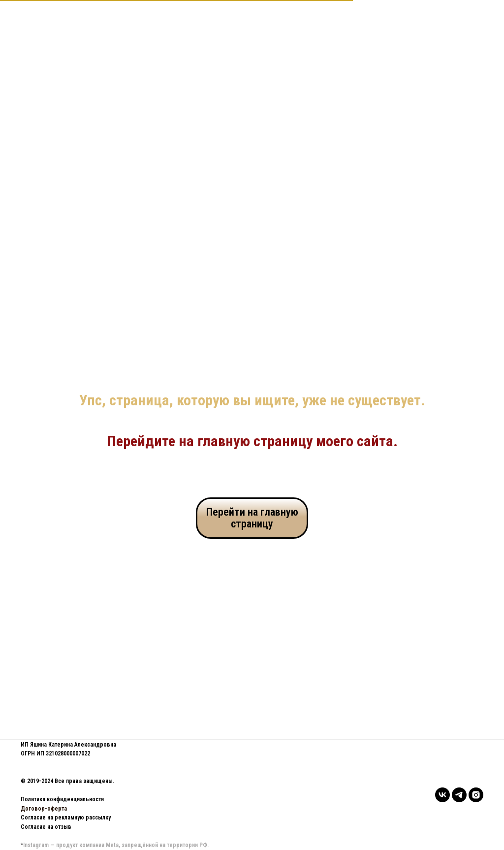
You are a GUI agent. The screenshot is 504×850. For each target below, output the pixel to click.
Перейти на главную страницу (252, 518)
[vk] (442, 795)
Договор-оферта (44, 809)
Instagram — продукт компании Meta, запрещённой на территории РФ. (116, 845)
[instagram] (476, 795)
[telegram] (459, 795)
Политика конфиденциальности (62, 799)
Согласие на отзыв (46, 827)
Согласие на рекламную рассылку (66, 817)
